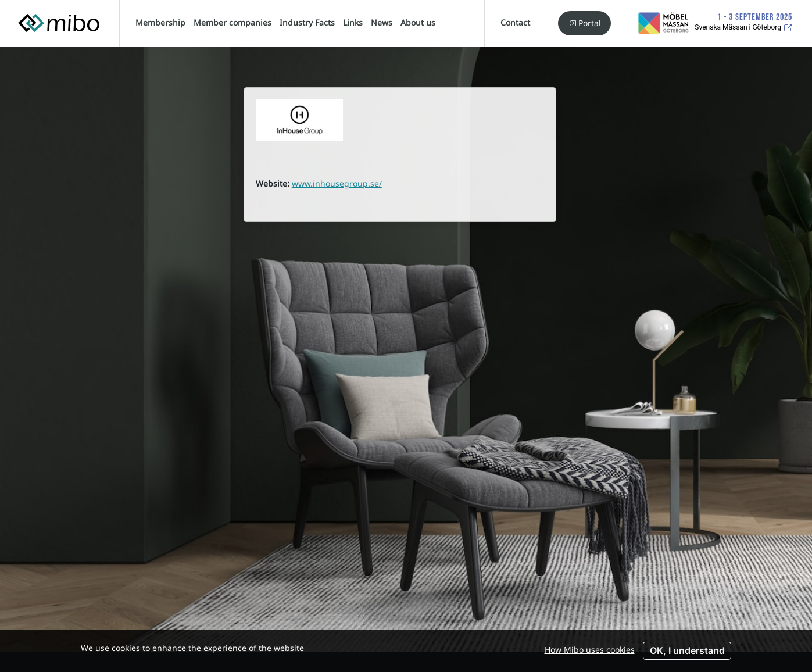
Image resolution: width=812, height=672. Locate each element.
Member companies (232, 22)
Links (353, 22)
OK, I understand (687, 650)
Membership (160, 22)
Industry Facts (307, 22)
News (382, 22)
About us (418, 22)
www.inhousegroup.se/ (337, 183)
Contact (515, 22)
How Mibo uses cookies (590, 650)
